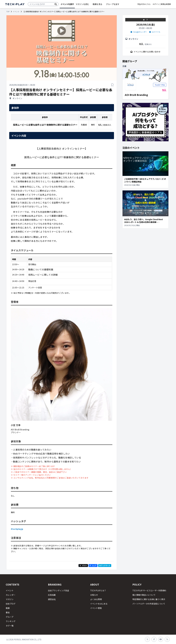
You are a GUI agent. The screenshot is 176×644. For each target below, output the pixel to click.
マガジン (10, 599)
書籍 (8, 612)
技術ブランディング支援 (59, 590)
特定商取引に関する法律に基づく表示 (149, 599)
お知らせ (94, 595)
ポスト (83, 565)
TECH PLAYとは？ (98, 590)
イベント (16, 12)
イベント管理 (96, 608)
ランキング (11, 621)
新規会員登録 (166, 4)
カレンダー (11, 595)
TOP (8, 12)
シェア (93, 565)
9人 (164, 90)
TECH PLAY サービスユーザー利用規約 (149, 590)
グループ (10, 617)
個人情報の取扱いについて (144, 595)
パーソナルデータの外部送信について (149, 604)
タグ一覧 (10, 626)
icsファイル (155, 32)
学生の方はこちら (144, 4)
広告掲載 (52, 595)
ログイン (156, 4)
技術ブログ (11, 604)
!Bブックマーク (105, 565)
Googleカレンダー (139, 32)
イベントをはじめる (99, 604)
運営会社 (52, 599)
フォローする (160, 85)
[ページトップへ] (15, 4)
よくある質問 (96, 599)
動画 (8, 608)
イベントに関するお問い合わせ (145, 52)
